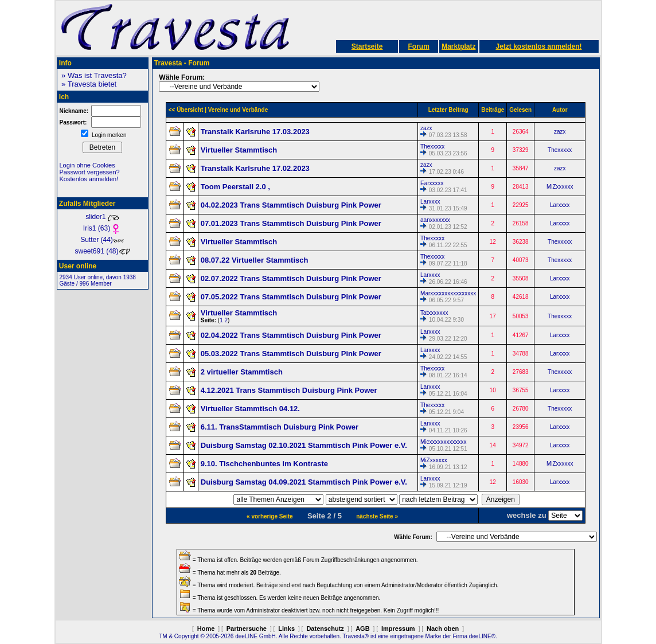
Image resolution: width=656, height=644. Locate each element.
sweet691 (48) (102, 251)
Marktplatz (458, 46)
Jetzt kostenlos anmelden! (538, 46)
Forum (418, 46)
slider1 (102, 217)
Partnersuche (247, 629)
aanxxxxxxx (435, 220)
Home (206, 629)
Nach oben (443, 629)
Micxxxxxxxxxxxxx (444, 442)
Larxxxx (430, 202)
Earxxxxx (432, 183)
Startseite (367, 46)
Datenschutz (325, 629)
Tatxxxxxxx (434, 313)
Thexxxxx (432, 147)
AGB (362, 629)
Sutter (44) (102, 240)
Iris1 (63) (102, 228)
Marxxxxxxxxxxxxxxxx (448, 293)
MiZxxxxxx (560, 187)
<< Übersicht (186, 110)
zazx (426, 128)
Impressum (398, 629)
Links (286, 629)
